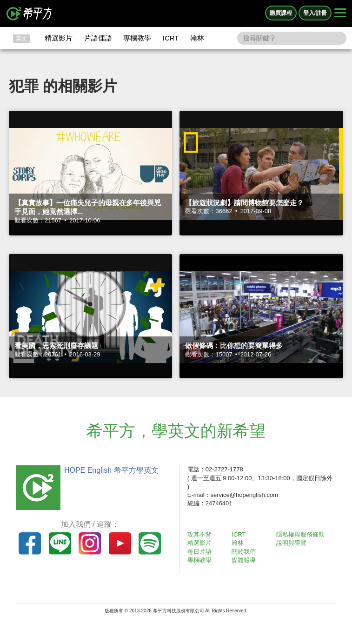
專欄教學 (137, 38)
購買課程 (281, 13)
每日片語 (199, 552)
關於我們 (244, 552)
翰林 (197, 38)
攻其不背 (199, 534)
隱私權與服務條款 (300, 534)
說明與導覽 (291, 543)
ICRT (171, 38)
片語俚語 (98, 38)
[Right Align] (340, 13)
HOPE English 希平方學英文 (111, 470)
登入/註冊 (315, 13)
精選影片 (59, 38)
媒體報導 (244, 560)
